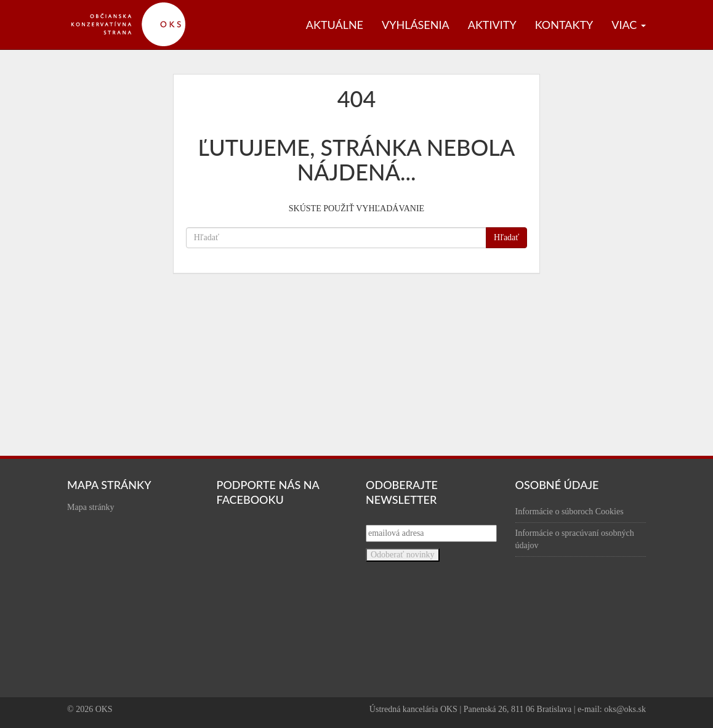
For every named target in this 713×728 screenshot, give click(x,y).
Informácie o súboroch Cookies (570, 512)
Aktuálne (335, 25)
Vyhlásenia (416, 25)
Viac (629, 25)
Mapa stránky (91, 507)
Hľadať (506, 237)
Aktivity (492, 25)
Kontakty (564, 25)
